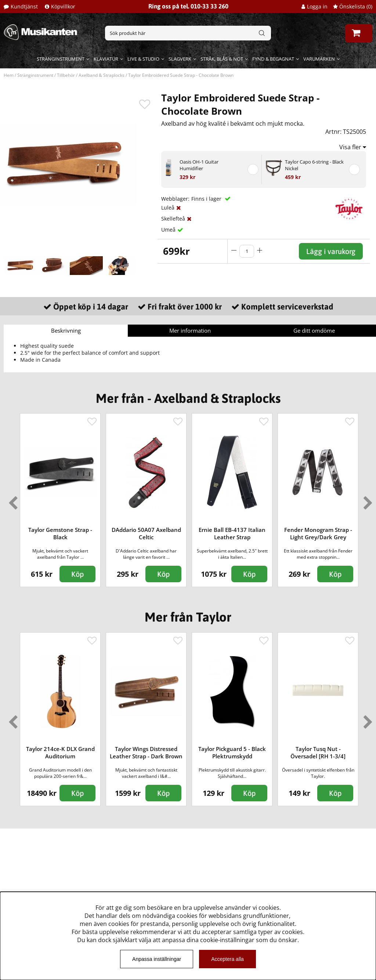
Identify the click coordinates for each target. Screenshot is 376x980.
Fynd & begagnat (273, 59)
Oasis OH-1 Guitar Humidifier (199, 165)
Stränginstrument (61, 59)
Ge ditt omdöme (314, 330)
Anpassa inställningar (157, 959)
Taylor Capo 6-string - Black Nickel (314, 165)
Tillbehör (66, 75)
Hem (9, 75)
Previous (11, 500)
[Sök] (188, 33)
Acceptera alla (227, 959)
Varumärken (319, 59)
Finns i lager (207, 199)
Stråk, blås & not (222, 59)
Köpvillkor (63, 6)
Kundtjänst (24, 6)
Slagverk (180, 59)
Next (366, 500)
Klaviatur (106, 59)
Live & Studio (143, 59)
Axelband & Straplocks (102, 75)
